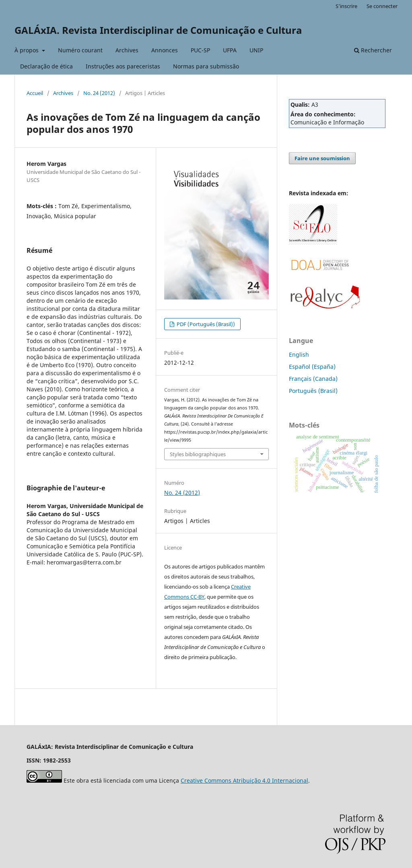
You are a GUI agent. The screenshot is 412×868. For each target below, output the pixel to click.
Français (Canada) (313, 379)
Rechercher (373, 50)
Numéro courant (80, 50)
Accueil (35, 93)
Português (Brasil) (313, 391)
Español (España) (312, 367)
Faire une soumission (322, 158)
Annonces (165, 50)
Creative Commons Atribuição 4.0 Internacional (244, 780)
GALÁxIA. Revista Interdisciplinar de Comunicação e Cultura (158, 30)
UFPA (230, 50)
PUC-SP (200, 50)
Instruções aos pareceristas (123, 66)
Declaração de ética (46, 66)
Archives (127, 50)
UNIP (256, 50)
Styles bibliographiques (198, 454)
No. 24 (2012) (99, 93)
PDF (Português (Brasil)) (205, 324)
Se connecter (382, 6)
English (299, 354)
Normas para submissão (206, 66)
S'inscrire (346, 6)
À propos (27, 50)
